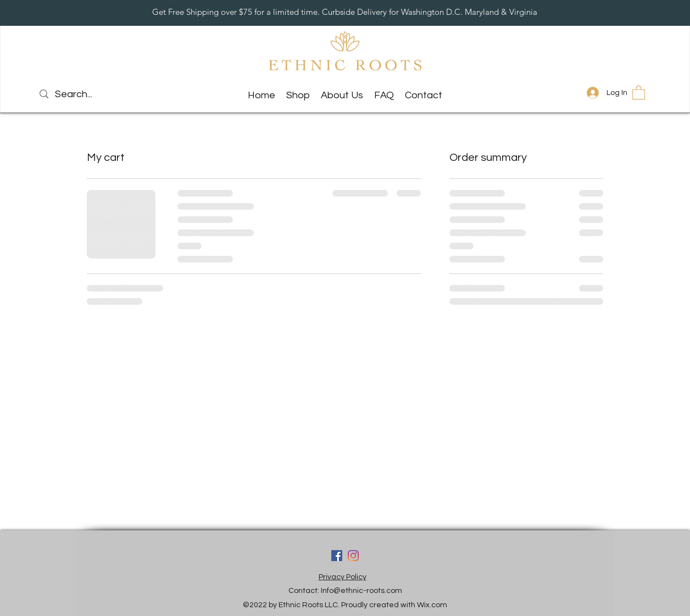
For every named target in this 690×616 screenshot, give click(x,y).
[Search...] (93, 94)
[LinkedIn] (353, 556)
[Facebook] (337, 556)
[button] (639, 92)
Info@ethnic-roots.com (361, 591)
